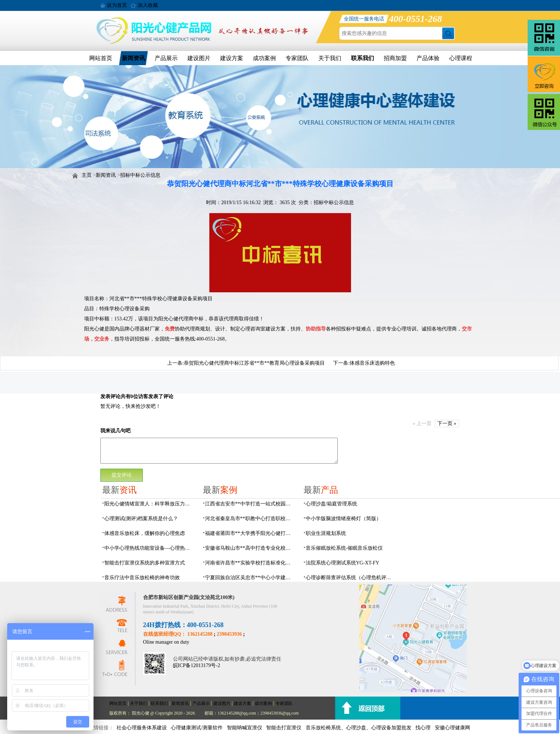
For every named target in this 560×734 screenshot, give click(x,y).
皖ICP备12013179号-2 (197, 665)
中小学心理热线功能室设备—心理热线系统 (149, 548)
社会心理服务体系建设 (142, 728)
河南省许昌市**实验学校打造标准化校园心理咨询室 (250, 563)
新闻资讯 (133, 58)
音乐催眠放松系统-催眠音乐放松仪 (344, 548)
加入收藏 (148, 5)
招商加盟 (395, 58)
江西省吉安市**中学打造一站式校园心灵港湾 (250, 504)
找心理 (423, 728)
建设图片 (199, 58)
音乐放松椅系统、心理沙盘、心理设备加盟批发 (359, 728)
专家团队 (297, 58)
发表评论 (110, 397)
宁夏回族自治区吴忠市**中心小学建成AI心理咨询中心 (250, 578)
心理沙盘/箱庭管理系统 (332, 504)
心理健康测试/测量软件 (197, 728)
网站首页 (101, 58)
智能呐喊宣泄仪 (245, 728)
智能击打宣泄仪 (284, 728)
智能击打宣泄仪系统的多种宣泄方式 (145, 563)
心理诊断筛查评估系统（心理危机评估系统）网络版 (351, 578)
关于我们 (330, 58)
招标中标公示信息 (140, 175)
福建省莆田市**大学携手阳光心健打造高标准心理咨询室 (250, 533)
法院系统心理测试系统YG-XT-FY (343, 563)
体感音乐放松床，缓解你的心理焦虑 (145, 533)
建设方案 (232, 58)
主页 (87, 175)
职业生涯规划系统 (326, 533)
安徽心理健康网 (452, 728)
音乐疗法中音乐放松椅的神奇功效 (142, 578)
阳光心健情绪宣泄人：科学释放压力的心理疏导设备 (149, 504)
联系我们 (363, 58)
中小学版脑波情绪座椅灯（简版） (343, 519)
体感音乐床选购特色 (372, 363)
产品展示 (166, 58)
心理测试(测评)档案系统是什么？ (141, 519)
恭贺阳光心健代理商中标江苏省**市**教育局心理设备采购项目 (254, 363)
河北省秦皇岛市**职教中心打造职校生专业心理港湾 (250, 519)
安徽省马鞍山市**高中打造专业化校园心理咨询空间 (250, 548)
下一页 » (447, 424)
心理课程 (461, 58)
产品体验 (428, 58)
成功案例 (264, 58)
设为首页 (117, 5)
